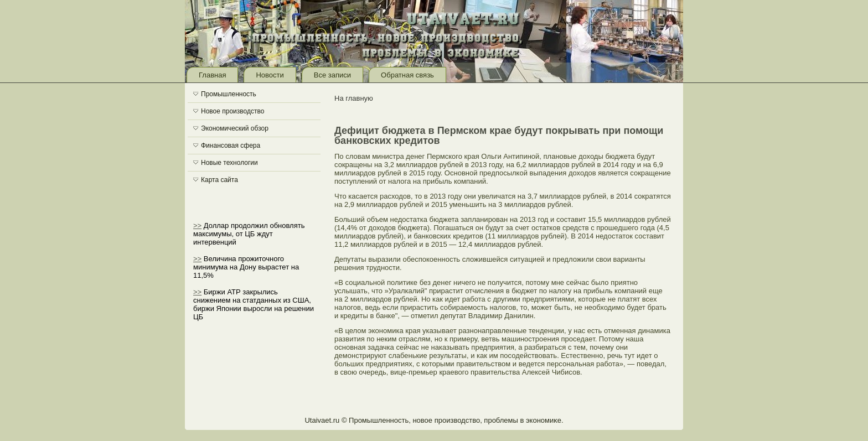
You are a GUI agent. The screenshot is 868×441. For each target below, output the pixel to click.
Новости (270, 75)
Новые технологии (229, 163)
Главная (212, 75)
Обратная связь (407, 75)
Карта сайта (219, 180)
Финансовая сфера (231, 146)
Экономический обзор (235, 128)
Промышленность (229, 94)
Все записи (332, 75)
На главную (354, 98)
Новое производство (232, 111)
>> (197, 225)
